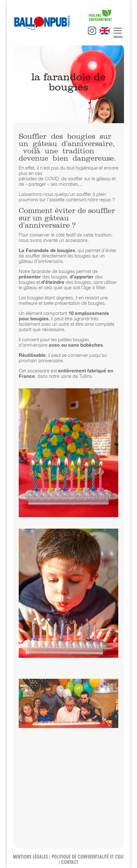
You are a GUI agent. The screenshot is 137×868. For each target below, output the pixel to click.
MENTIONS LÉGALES (30, 856)
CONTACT (70, 862)
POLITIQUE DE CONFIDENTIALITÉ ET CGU (88, 856)
